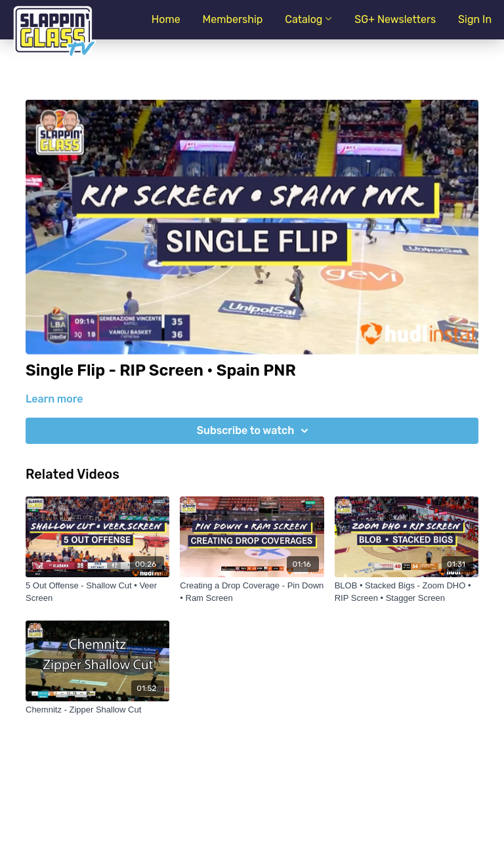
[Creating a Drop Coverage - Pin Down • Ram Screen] (252, 592)
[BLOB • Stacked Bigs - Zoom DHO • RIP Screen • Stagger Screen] (407, 592)
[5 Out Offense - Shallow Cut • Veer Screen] (97, 592)
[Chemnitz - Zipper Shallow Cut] (97, 710)
